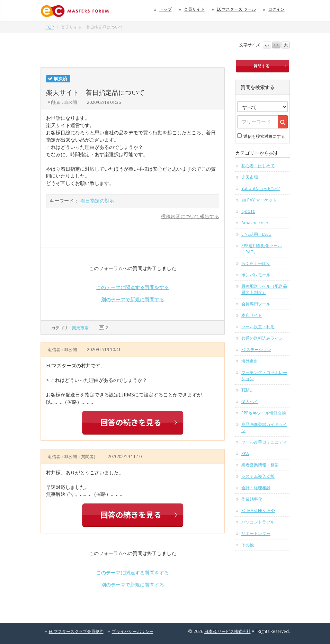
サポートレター (256, 533)
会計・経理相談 (256, 488)
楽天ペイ (250, 401)
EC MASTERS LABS (258, 511)
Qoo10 (248, 211)
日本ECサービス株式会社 (228, 631)
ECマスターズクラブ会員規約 (76, 631)
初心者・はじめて (258, 166)
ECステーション (256, 350)
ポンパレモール (256, 275)
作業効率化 (252, 499)
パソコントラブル (258, 522)
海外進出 (250, 361)
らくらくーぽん (256, 263)
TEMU (247, 390)
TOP (50, 27)
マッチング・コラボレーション (264, 375)
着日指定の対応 (97, 201)
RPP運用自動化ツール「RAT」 (262, 249)
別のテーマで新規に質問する (133, 299)
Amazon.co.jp (255, 223)
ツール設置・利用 (258, 327)
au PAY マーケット (259, 200)
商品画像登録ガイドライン (264, 427)
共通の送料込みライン (262, 338)
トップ (166, 9)
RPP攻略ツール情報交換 (264, 413)
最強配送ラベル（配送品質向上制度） (264, 289)
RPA (245, 453)
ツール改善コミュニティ (264, 442)
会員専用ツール (256, 304)
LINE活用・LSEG (256, 234)
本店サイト (252, 315)
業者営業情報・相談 (260, 465)
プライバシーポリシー (133, 631)
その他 (248, 545)
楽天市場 (80, 328)
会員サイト (194, 9)
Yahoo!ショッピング (261, 189)
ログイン (276, 9)
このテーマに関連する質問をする (133, 287)
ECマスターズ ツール (236, 9)
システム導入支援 (258, 476)
